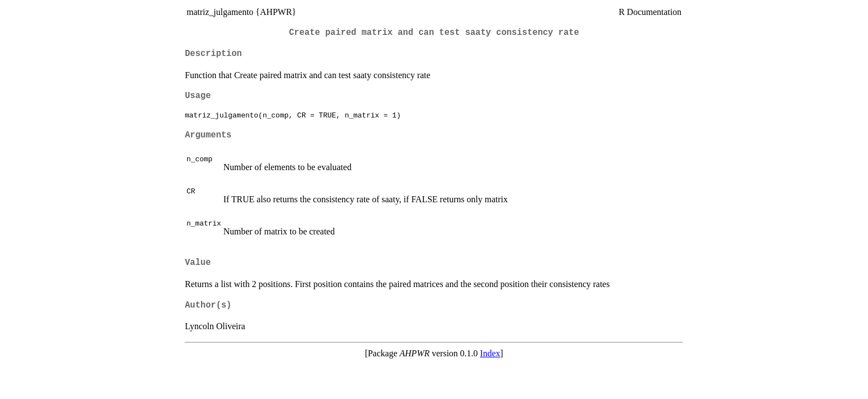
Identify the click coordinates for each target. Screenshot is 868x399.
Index (490, 353)
